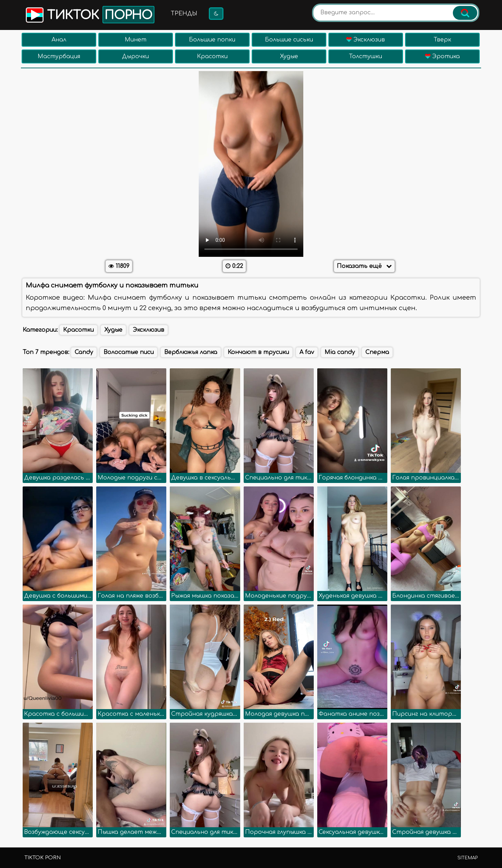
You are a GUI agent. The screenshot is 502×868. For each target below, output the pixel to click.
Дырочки (135, 56)
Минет (136, 40)
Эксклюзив (366, 40)
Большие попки (212, 40)
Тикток (89, 15)
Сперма (377, 352)
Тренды (184, 14)
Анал (59, 40)
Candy (84, 352)
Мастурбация (59, 56)
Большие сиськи (289, 40)
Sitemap (467, 858)
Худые (289, 56)
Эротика (442, 56)
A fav (307, 352)
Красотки (212, 56)
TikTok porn (43, 858)
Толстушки (366, 56)
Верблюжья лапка (191, 352)
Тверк (442, 40)
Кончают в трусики (258, 352)
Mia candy (340, 352)
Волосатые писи (129, 352)
